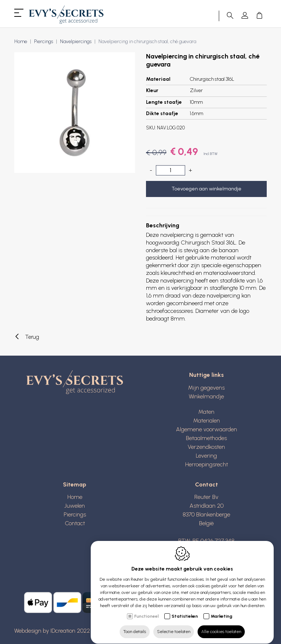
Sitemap (75, 484)
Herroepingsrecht (207, 464)
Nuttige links (207, 375)
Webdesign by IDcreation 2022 (52, 631)
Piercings (44, 41)
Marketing (222, 609)
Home (21, 41)
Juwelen (75, 506)
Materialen (207, 421)
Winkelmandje (206, 396)
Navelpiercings (76, 41)
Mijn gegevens (206, 388)
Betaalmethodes (206, 438)
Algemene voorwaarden (207, 429)
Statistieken (185, 609)
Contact (75, 523)
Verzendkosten (206, 447)
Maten (206, 412)
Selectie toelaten (174, 625)
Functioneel (147, 609)
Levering (206, 456)
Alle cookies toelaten (221, 625)
